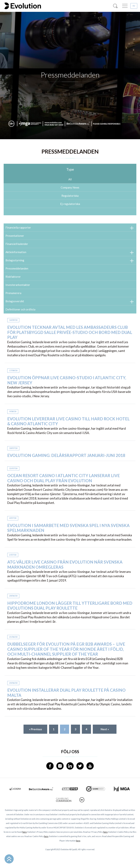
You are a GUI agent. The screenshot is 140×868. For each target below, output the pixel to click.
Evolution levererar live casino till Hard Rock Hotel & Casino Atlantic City (68, 423)
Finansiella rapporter (18, 227)
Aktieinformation (16, 252)
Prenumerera (13, 293)
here (25, 832)
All (70, 179)
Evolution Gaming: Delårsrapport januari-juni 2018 (66, 457)
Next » (105, 729)
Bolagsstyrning (15, 260)
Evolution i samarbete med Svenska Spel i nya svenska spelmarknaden (68, 530)
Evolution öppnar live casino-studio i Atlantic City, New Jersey (67, 382)
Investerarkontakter (18, 285)
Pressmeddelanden (17, 268)
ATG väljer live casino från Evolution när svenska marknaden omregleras (65, 566)
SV (134, 6)
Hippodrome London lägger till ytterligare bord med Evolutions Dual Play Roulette (70, 607)
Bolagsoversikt (15, 301)
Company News (70, 187)
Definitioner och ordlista (20, 309)
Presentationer (15, 236)
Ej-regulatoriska (70, 204)
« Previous (35, 729)
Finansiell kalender (17, 244)
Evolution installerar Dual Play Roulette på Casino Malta (66, 694)
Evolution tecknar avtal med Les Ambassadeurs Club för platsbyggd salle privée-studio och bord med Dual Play (70, 334)
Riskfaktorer (13, 277)
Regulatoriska (70, 196)
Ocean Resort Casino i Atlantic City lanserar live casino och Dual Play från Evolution (64, 480)
